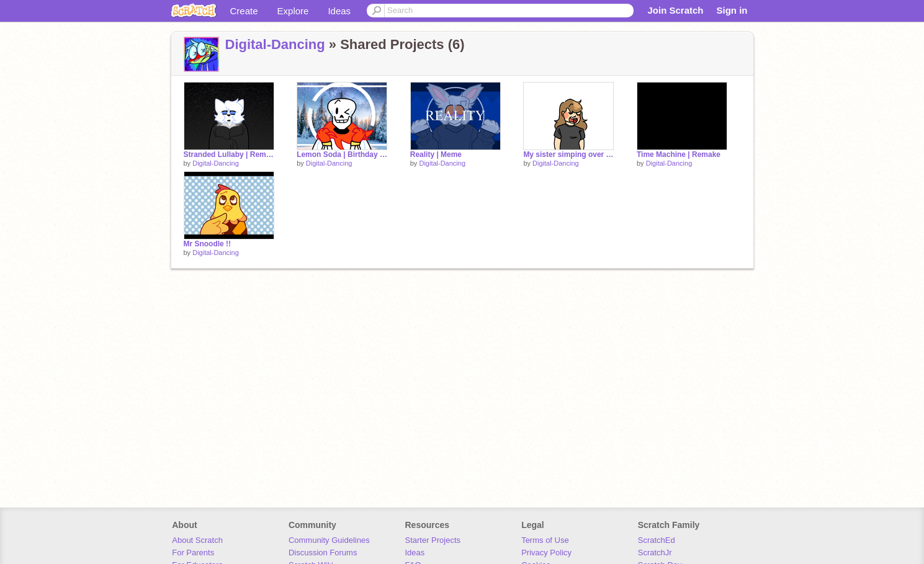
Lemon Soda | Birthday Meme (342, 154)
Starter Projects (433, 540)
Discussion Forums (323, 553)
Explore (293, 11)
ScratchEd (657, 540)
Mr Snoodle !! (208, 244)
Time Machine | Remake (679, 154)
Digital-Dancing (275, 44)
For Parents (193, 553)
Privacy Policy (546, 553)
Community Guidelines (329, 540)
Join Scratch (675, 10)
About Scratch (197, 540)
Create (244, 11)
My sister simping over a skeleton (568, 154)
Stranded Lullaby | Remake (229, 154)
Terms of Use (545, 540)
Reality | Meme (436, 154)
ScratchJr (655, 553)
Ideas (339, 11)
